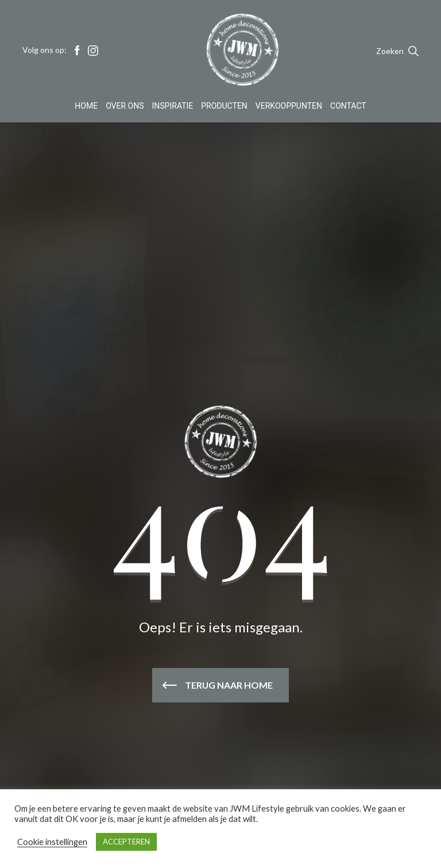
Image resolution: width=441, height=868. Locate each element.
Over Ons (125, 106)
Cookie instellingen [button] (52, 842)
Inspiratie (173, 106)
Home (86, 106)
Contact (348, 106)
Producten (224, 106)
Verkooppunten (289, 106)
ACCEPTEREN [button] (126, 842)
